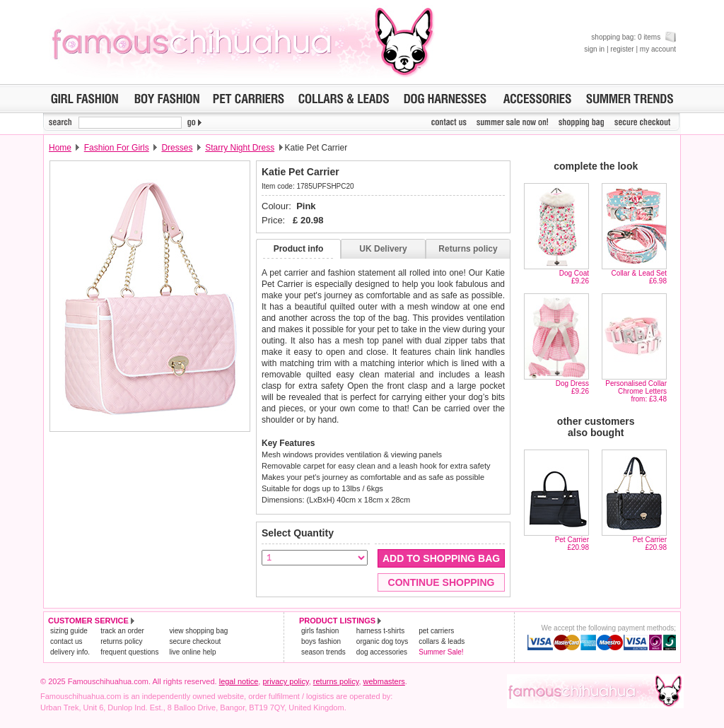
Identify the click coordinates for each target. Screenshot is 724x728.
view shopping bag (198, 631)
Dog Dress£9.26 (572, 387)
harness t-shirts (380, 631)
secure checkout (195, 641)
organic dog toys (382, 641)
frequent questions (129, 652)
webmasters (384, 681)
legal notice (239, 681)
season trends (323, 652)
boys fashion (321, 641)
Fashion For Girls (117, 148)
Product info (299, 249)
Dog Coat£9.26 (574, 277)
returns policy (121, 641)
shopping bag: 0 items (633, 37)
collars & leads (442, 641)
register (622, 49)
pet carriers (436, 631)
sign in (594, 49)
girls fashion (320, 631)
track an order (122, 631)
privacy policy (285, 681)
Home (60, 148)
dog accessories (382, 652)
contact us (66, 641)
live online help (192, 652)
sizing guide (69, 631)
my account (658, 49)
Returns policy (468, 249)
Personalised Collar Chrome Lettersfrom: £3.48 (636, 391)
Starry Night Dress (240, 148)
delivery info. (70, 652)
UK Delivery (383, 249)
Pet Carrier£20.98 (572, 544)
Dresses (177, 148)
